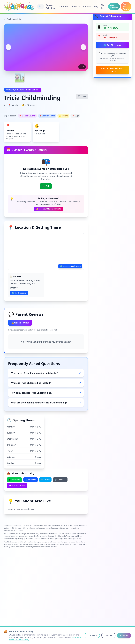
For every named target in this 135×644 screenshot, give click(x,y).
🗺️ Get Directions (112, 45)
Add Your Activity (126, 6)
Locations (64, 7)
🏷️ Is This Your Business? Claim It (112, 70)
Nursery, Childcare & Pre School (23, 90)
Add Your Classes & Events (49, 209)
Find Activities (114, 6)
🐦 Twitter (45, 480)
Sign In (103, 7)
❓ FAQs (75, 116)
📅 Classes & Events (27, 116)
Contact (87, 7)
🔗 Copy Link (60, 480)
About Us (76, 7)
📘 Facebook (31, 480)
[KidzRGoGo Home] (20, 7)
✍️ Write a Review (20, 323)
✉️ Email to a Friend (17, 485)
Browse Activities (50, 7)
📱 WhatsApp (14, 480)
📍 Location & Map (47, 116)
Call (46, 186)
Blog (96, 7)
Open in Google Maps (70, 266)
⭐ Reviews (64, 116)
